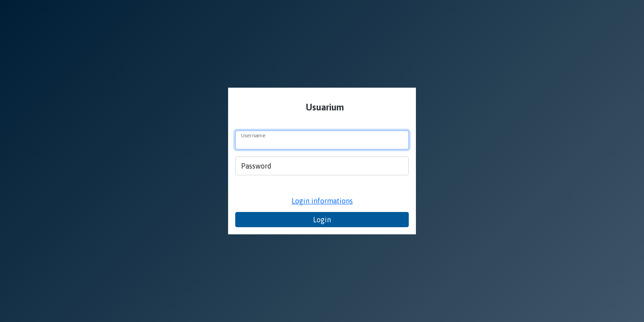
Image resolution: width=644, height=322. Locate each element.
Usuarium (324, 107)
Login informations (322, 201)
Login (322, 220)
